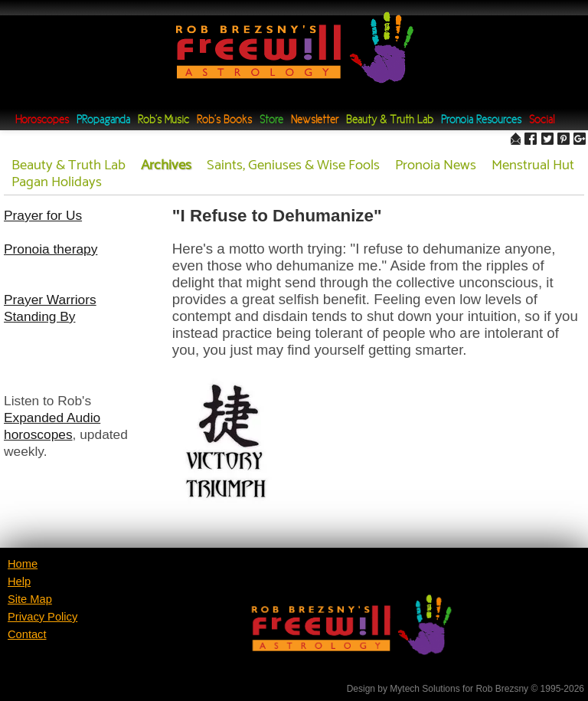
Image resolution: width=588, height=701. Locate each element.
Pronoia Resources (481, 121)
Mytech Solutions (425, 689)
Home (23, 564)
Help (19, 581)
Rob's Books (224, 121)
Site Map (30, 599)
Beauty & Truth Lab (390, 121)
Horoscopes (42, 121)
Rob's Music (163, 121)
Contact (27, 634)
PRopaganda (103, 121)
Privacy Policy (42, 617)
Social (542, 121)
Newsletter (315, 121)
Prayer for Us (43, 215)
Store (271, 121)
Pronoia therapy (51, 249)
